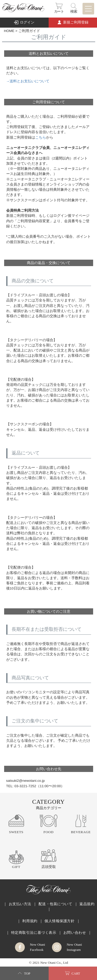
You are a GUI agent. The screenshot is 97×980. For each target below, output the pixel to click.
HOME (9, 31)
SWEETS (16, 832)
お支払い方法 (20, 904)
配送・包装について (55, 904)
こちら (41, 137)
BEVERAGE (81, 832)
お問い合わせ (75, 933)
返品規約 (87, 904)
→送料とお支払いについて (28, 81)
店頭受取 (49, 867)
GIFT (16, 867)
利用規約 (30, 921)
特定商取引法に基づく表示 (34, 933)
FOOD (48, 832)
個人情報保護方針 (59, 921)
